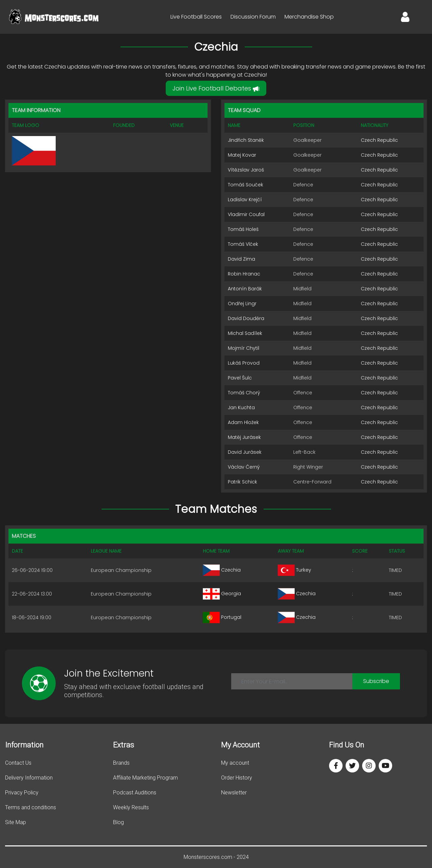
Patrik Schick (242, 482)
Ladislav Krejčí (245, 200)
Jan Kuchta (241, 407)
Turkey (294, 570)
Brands (121, 763)
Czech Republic (379, 140)
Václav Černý (244, 467)
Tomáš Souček (246, 185)
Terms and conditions (31, 807)
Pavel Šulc (240, 378)
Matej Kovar (242, 155)
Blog (118, 822)
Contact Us (18, 763)
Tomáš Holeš (243, 229)
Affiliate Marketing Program (145, 778)
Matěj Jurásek (244, 437)
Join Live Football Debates (216, 88)
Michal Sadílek (245, 333)
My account (235, 763)
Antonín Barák (245, 289)
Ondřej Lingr (242, 304)
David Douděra (246, 318)
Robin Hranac (244, 274)
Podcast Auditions (135, 793)
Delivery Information (29, 778)
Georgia (222, 594)
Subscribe (376, 681)
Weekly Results (131, 807)
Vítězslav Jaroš (246, 170)
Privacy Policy (22, 793)
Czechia (222, 570)
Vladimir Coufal (246, 214)
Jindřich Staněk (246, 140)
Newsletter (234, 793)
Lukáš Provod (244, 363)
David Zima (241, 259)
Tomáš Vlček (243, 244)
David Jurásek (245, 452)
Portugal (222, 617)
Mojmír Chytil (244, 348)
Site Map (16, 822)
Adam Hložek (243, 422)
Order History (237, 778)
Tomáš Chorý (244, 393)
